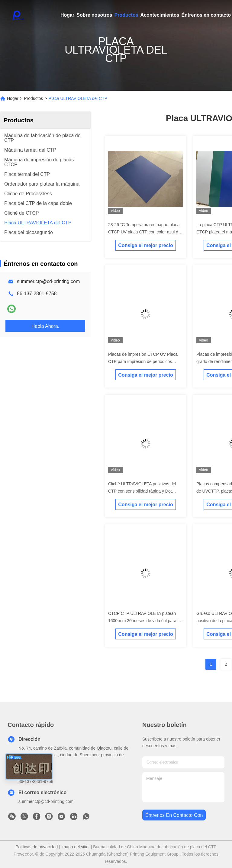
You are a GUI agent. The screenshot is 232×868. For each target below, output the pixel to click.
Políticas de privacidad (37, 847)
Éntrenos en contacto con (174, 815)
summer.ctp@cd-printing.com (48, 281)
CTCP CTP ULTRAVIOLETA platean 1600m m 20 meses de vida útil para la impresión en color (144, 621)
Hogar (67, 15)
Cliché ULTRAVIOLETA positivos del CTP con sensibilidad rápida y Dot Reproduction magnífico (142, 491)
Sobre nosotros (94, 15)
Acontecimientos (160, 15)
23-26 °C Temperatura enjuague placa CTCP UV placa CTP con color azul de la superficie (144, 232)
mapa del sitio (76, 847)
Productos (126, 15)
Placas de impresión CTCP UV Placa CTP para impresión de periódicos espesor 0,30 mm (143, 361)
